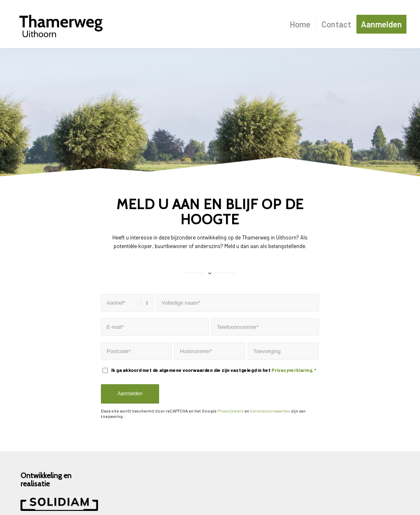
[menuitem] (300, 24)
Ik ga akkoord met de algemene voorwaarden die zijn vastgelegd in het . (214, 370)
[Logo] (61, 24)
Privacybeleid (231, 411)
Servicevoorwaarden (270, 411)
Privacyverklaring (292, 370)
